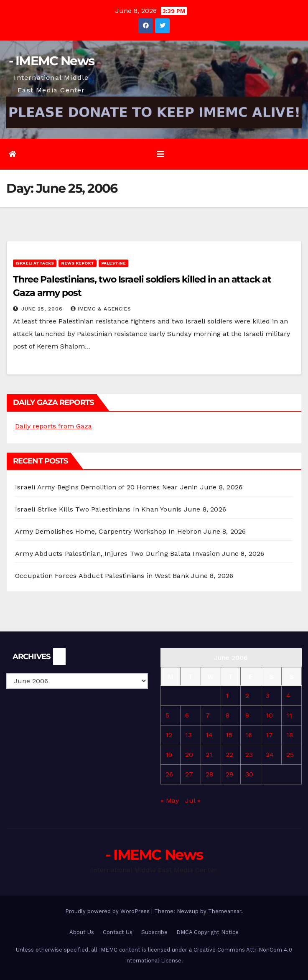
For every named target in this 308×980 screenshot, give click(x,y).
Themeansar (225, 911)
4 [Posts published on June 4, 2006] (288, 696)
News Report (78, 263)
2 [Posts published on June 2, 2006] (247, 696)
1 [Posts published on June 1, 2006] (227, 696)
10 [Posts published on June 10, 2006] (269, 715)
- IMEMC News (52, 61)
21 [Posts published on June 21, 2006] (209, 755)
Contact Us (118, 932)
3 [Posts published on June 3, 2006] (268, 696)
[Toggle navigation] (160, 154)
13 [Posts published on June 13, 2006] (188, 735)
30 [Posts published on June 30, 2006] (249, 774)
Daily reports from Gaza (53, 426)
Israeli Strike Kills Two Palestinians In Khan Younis (98, 509)
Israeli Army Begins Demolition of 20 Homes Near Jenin (107, 487)
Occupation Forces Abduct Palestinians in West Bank (102, 576)
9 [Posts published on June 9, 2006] (247, 715)
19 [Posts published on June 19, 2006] (169, 755)
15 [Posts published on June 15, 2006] (229, 735)
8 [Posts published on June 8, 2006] (228, 715)
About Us (82, 932)
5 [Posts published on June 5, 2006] (167, 715)
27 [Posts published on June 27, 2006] (189, 774)
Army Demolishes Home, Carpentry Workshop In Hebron (108, 531)
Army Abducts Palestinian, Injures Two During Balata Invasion (117, 554)
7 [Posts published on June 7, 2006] (208, 715)
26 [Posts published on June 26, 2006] (169, 774)
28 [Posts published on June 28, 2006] (209, 774)
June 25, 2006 (43, 309)
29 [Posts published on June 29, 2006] (229, 774)
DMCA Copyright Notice (207, 932)
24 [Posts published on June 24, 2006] (270, 755)
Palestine (113, 263)
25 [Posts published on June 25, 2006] (290, 755)
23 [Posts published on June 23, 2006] (249, 755)
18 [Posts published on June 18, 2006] (290, 735)
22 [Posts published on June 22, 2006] (229, 755)
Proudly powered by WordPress (108, 911)
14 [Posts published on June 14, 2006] (209, 735)
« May (170, 801)
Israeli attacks (35, 263)
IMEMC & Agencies (101, 309)
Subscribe (154, 932)
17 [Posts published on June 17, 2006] (269, 735)
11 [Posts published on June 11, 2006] (289, 715)
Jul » (193, 801)
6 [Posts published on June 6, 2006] (187, 715)
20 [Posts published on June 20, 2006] (189, 755)
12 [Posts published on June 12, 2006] (169, 735)
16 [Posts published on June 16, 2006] (249, 735)
